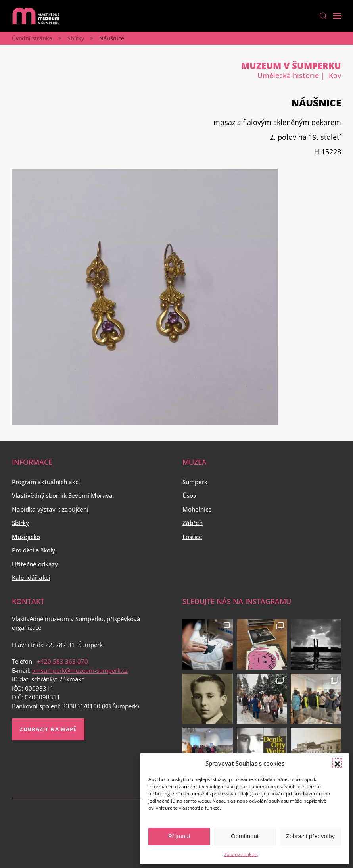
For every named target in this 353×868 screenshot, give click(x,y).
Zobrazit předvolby (310, 836)
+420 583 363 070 (62, 661)
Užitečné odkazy (35, 564)
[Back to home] (36, 16)
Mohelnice (197, 509)
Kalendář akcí (31, 577)
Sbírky (76, 38)
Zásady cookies (241, 854)
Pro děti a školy (34, 550)
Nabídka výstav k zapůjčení (50, 509)
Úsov (189, 495)
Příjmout (179, 836)
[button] (337, 763)
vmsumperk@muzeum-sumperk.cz (80, 670)
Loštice (192, 537)
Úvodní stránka (32, 38)
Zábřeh (193, 523)
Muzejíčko (26, 537)
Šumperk (195, 482)
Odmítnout (245, 836)
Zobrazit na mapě (48, 729)
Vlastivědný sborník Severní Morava (62, 495)
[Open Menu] (337, 16)
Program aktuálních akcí (46, 482)
